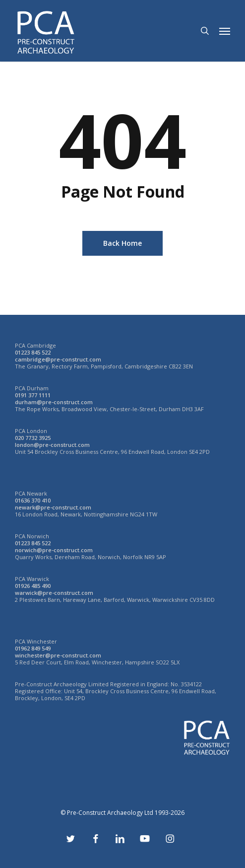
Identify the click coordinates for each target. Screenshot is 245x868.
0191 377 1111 (33, 395)
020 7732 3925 (33, 438)
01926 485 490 (33, 586)
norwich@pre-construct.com (54, 550)
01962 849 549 (33, 648)
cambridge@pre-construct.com (58, 359)
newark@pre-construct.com (53, 507)
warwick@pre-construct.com (54, 593)
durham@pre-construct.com (54, 402)
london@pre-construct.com (52, 445)
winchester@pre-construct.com (58, 655)
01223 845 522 (33, 352)
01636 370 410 (33, 500)
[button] (225, 31)
